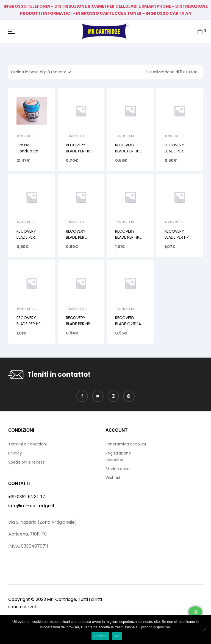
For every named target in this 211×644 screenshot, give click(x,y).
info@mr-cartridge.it (31, 506)
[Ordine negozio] (43, 72)
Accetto (100, 636)
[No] (204, 629)
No (117, 636)
